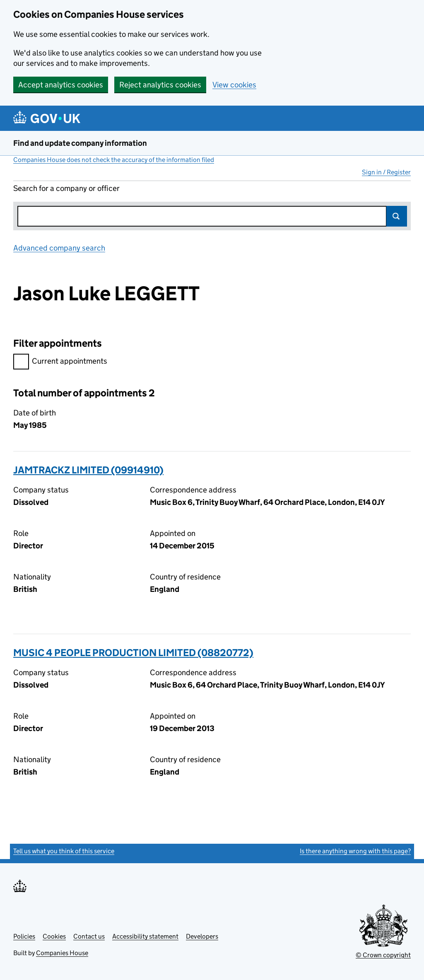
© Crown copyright (383, 955)
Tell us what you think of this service (64, 851)
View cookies (234, 85)
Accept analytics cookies (61, 85)
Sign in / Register (386, 172)
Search (397, 216)
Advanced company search (59, 248)
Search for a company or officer (66, 188)
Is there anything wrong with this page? (355, 851)
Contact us (89, 936)
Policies (24, 936)
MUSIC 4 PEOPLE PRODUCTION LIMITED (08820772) (133, 653)
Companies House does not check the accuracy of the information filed (114, 160)
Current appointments (60, 362)
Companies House (62, 953)
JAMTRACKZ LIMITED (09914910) (88, 470)
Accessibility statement (145, 936)
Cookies (54, 936)
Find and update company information (80, 143)
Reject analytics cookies (160, 85)
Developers (202, 936)
